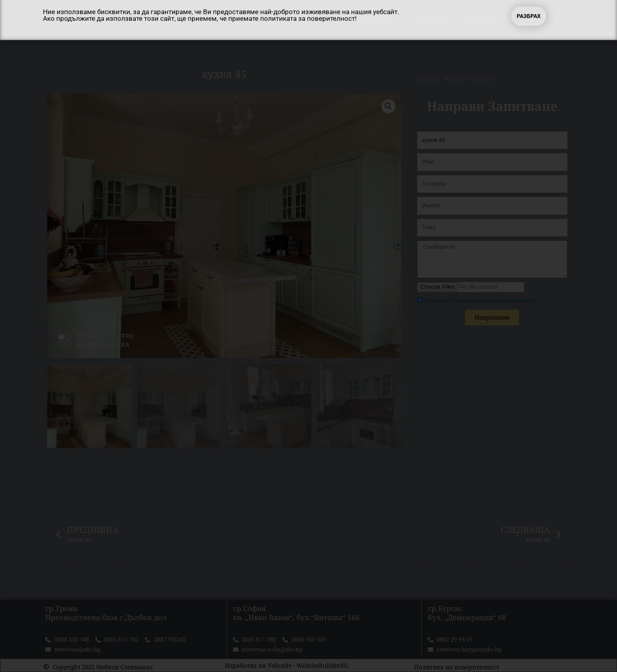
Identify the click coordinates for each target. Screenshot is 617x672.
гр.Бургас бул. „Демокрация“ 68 (467, 613)
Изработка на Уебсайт (258, 665)
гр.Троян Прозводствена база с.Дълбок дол (106, 613)
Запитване (430, 19)
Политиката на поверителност (494, 301)
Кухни (455, 78)
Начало (269, 19)
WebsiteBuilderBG (322, 665)
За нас (306, 19)
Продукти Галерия (364, 19)
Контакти (480, 19)
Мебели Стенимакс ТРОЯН (142, 19)
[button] (388, 106)
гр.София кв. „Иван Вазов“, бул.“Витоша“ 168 (296, 613)
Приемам (480, 301)
